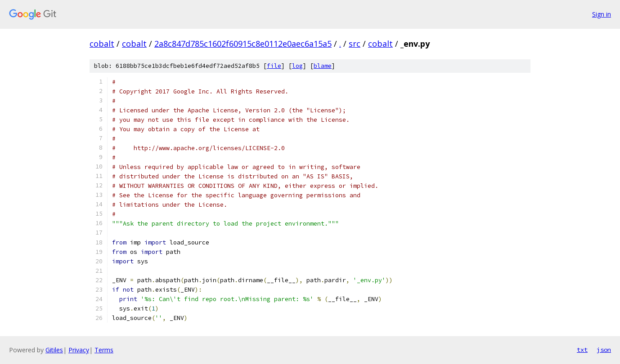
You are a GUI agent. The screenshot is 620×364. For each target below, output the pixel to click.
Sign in (602, 14)
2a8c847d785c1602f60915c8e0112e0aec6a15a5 (243, 44)
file (274, 66)
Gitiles (54, 350)
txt (582, 350)
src (355, 44)
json (604, 350)
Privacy (79, 350)
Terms (104, 350)
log (297, 66)
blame (323, 66)
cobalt (102, 44)
